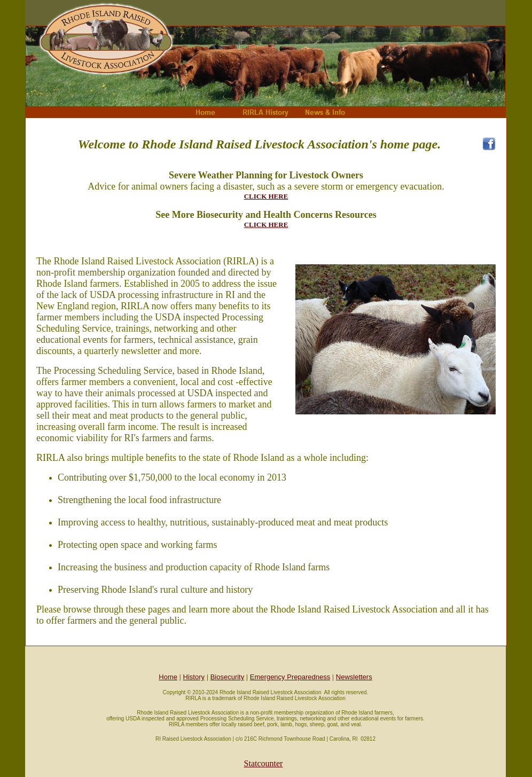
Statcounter (264, 763)
